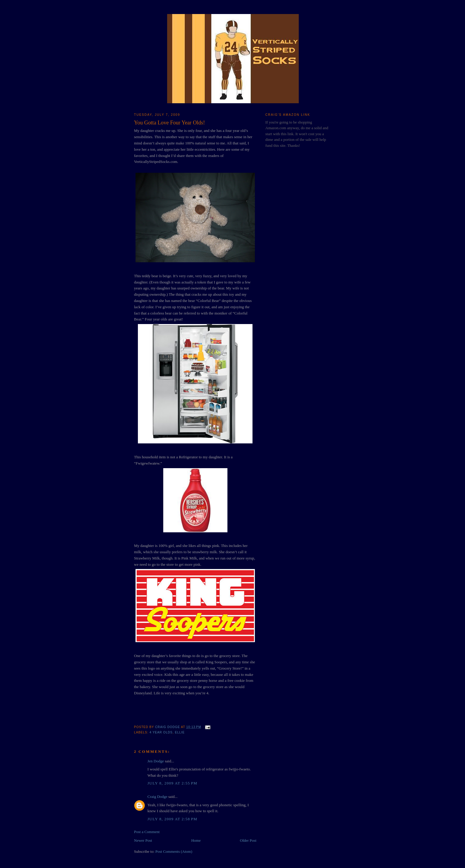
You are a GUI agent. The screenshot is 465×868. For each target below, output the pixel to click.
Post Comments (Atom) (174, 851)
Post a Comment (147, 832)
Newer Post (143, 840)
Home (196, 840)
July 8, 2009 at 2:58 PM (172, 819)
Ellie (180, 732)
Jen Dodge (156, 761)
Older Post (248, 840)
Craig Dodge (157, 797)
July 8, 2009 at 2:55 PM (172, 783)
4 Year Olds (161, 732)
